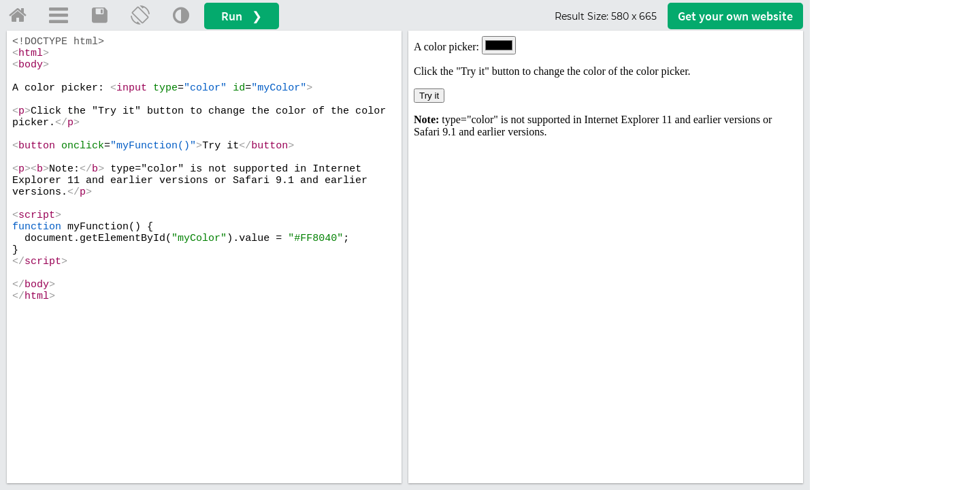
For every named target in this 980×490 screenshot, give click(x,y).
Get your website (735, 16)
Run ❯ (242, 16)
